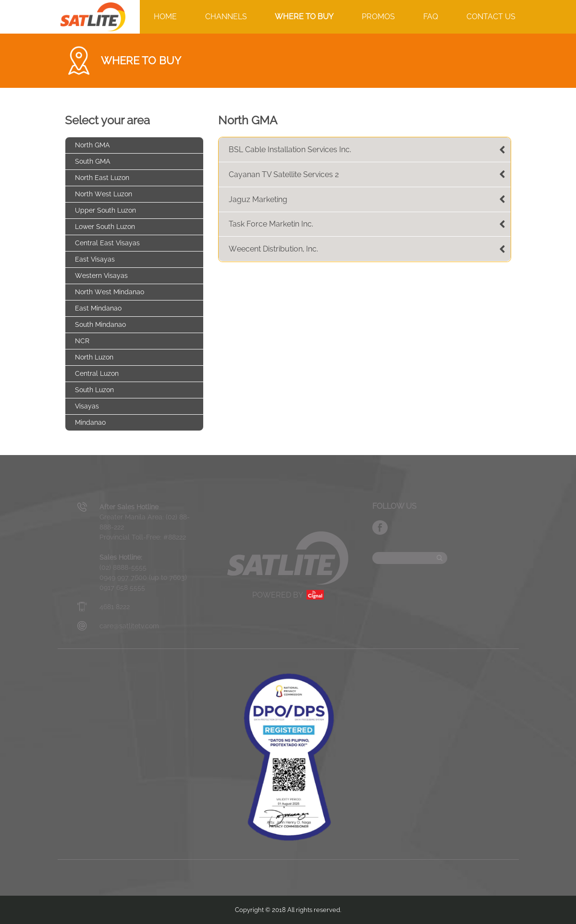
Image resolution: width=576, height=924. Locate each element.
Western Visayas (101, 276)
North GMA (92, 145)
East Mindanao (98, 308)
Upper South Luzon (105, 210)
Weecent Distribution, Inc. (273, 249)
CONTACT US (491, 17)
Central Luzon (97, 373)
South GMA (93, 161)
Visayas (87, 406)
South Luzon (94, 390)
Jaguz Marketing (258, 199)
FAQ (431, 17)
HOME (165, 17)
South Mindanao (100, 324)
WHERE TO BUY (304, 17)
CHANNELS (226, 17)
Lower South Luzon (105, 227)
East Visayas (95, 259)
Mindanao (90, 422)
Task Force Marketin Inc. (271, 224)
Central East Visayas (107, 243)
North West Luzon (104, 194)
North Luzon (94, 357)
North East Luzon (102, 178)
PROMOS (378, 17)
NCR (82, 341)
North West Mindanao (110, 292)
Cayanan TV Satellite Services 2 (284, 174)
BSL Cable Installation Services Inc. (290, 150)
